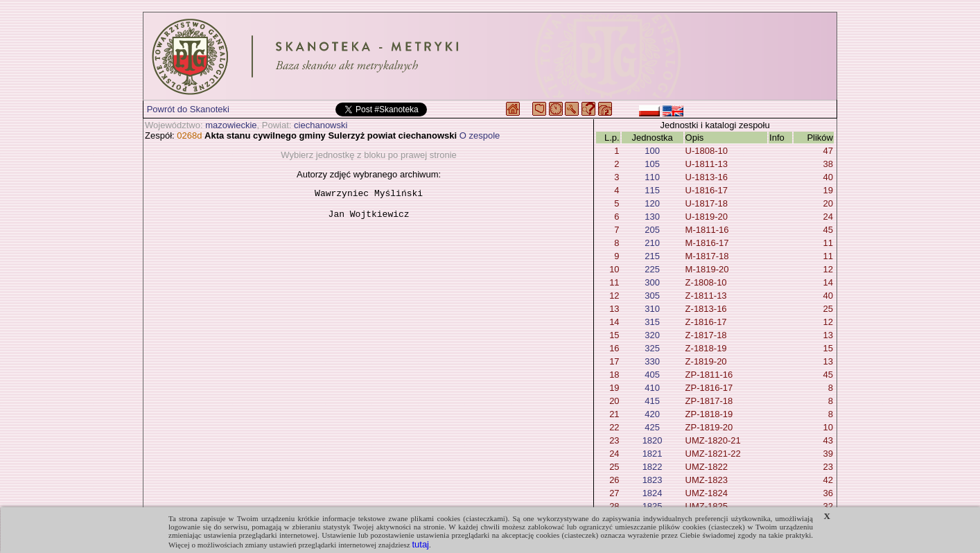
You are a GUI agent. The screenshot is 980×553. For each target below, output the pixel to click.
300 (652, 282)
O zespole (480, 135)
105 (652, 164)
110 (652, 177)
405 (652, 375)
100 (652, 151)
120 (652, 203)
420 (652, 414)
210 (652, 243)
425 (652, 427)
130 (652, 217)
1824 (653, 493)
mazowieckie (231, 125)
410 (652, 388)
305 (652, 296)
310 (652, 309)
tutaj (420, 544)
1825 (653, 506)
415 (652, 401)
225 (652, 269)
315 (652, 322)
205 (652, 230)
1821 (653, 454)
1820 (653, 440)
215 (652, 256)
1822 (653, 467)
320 (652, 335)
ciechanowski (321, 125)
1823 (653, 480)
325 (652, 348)
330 (652, 361)
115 (652, 190)
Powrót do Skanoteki (188, 109)
